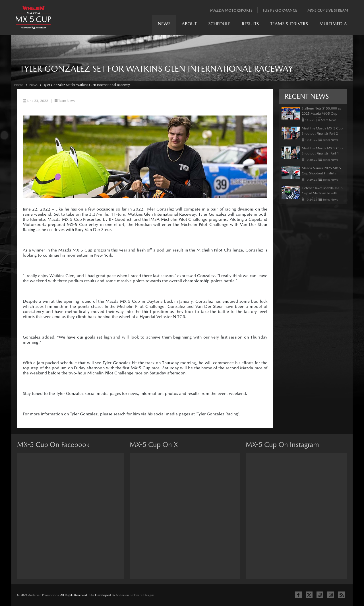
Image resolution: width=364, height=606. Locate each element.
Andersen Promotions (43, 595)
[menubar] (252, 25)
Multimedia (333, 24)
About (189, 24)
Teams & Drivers (289, 24)
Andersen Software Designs (135, 595)
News (164, 24)
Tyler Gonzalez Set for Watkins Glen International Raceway (87, 85)
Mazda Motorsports (231, 10)
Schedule (219, 24)
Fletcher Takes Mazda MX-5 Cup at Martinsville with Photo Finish (322, 193)
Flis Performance (280, 10)
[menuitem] (164, 25)
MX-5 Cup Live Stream (328, 10)
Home (19, 85)
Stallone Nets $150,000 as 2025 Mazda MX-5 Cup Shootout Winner (321, 114)
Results (250, 24)
